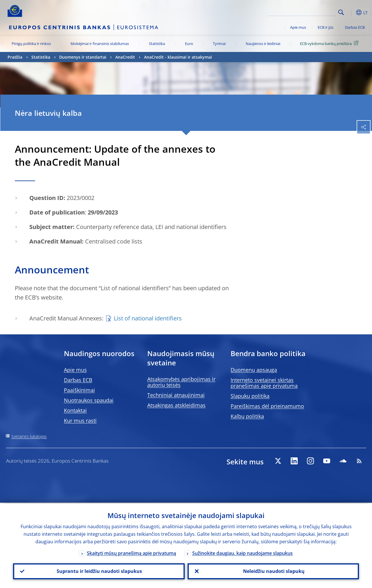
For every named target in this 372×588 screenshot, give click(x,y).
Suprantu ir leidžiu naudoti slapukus (99, 571)
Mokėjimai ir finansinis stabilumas (100, 44)
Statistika (157, 44)
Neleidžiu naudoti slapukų (273, 571)
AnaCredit (125, 57)
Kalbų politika (247, 416)
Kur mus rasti (80, 421)
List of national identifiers (148, 318)
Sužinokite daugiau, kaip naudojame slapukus (242, 552)
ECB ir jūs (326, 27)
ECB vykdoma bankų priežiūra (330, 43)
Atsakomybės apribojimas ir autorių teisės (181, 382)
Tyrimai (219, 44)
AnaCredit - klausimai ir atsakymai (178, 57)
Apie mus (298, 27)
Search (341, 12)
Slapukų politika (250, 396)
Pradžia (15, 57)
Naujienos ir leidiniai (263, 44)
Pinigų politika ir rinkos (31, 44)
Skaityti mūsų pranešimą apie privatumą (131, 552)
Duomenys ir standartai (83, 57)
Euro (189, 44)
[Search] (307, 12)
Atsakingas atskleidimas (176, 405)
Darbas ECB (355, 27)
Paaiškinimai (79, 390)
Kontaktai (75, 410)
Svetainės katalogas (29, 436)
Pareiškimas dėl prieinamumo (267, 406)
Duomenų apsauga (254, 370)
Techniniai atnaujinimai (176, 395)
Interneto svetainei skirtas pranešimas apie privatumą (264, 383)
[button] (350, 12)
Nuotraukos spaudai (89, 400)
